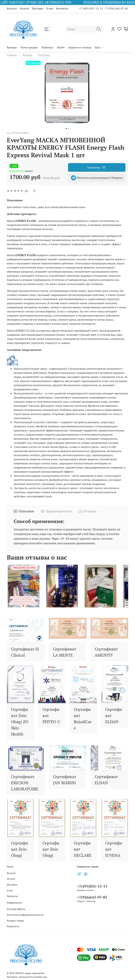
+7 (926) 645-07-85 (116, 8)
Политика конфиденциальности (25, 915)
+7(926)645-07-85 (92, 897)
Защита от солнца (80, 47)
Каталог (12, 8)
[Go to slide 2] (69, 129)
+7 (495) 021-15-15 (91, 8)
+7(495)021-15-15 (92, 886)
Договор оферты (16, 909)
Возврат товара (15, 921)
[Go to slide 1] (66, 129)
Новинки (47, 47)
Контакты (62, 8)
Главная (12, 55)
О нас (50, 8)
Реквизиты (13, 926)
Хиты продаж (29, 47)
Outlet (61, 47)
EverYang (44, 55)
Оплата (24, 8)
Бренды (12, 47)
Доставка (38, 8)
